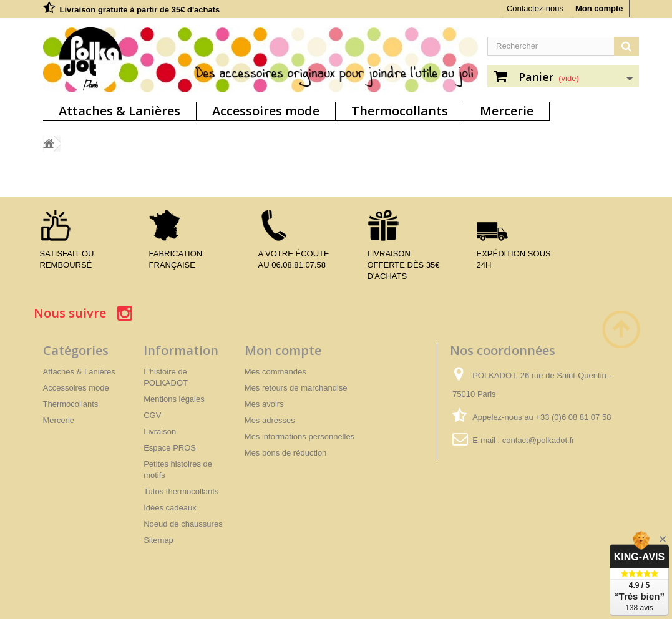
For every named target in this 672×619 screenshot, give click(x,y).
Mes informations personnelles (299, 436)
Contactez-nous (535, 8)
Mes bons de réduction (286, 453)
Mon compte (599, 8)
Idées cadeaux (170, 508)
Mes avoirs (264, 404)
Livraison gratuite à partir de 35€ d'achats (140, 10)
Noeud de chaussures (183, 524)
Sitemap (158, 540)
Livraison (160, 431)
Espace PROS (170, 448)
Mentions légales (174, 399)
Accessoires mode (266, 111)
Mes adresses (270, 420)
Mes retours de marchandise (296, 388)
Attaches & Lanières (119, 111)
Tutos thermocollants (181, 491)
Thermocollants (400, 111)
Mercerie (507, 111)
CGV (152, 415)
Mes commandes (275, 372)
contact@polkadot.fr (538, 440)
